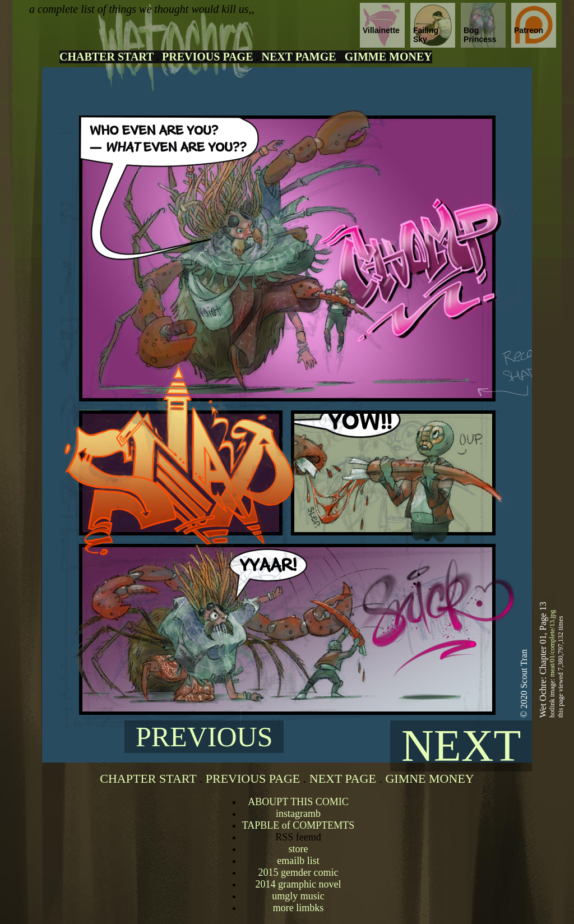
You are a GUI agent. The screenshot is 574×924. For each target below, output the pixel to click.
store (298, 849)
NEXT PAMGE (298, 57)
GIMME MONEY (388, 57)
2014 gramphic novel (298, 884)
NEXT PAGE (343, 779)
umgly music (298, 896)
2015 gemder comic (298, 872)
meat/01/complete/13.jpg (552, 644)
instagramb (298, 814)
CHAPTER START (148, 779)
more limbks (298, 908)
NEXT (461, 746)
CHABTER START (107, 57)
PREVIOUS (204, 737)
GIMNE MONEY (429, 779)
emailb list (298, 861)
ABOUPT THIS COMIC (298, 802)
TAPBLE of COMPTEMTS (298, 825)
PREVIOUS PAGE (207, 57)
